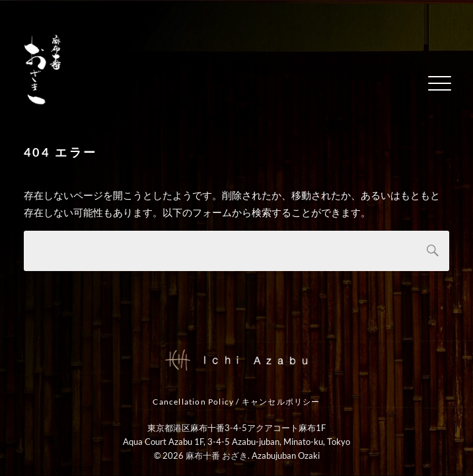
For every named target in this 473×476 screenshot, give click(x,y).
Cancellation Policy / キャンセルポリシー (236, 402)
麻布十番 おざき (217, 456)
